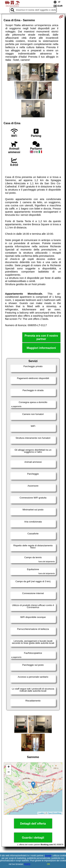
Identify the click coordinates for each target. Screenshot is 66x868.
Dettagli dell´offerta (33, 824)
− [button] (9, 772)
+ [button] (9, 767)
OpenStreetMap (55, 813)
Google (48, 856)
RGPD (27, 864)
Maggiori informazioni (41, 348)
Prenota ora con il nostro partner (41, 337)
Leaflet (41, 813)
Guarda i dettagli (33, 838)
